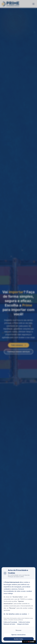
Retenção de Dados (9, 624)
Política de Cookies (24, 622)
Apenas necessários (18, 635)
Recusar (18, 630)
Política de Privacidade (10, 622)
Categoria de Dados (23, 624)
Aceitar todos (18, 639)
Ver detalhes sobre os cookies (17, 614)
